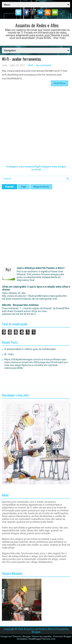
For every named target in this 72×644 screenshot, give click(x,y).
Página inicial (36, 168)
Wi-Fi (31, 65)
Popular (10, 187)
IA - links (9, 354)
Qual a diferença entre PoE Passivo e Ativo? (41, 268)
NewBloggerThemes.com (42, 639)
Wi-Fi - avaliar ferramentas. (22, 59)
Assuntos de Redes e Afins (37, 25)
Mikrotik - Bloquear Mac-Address (20, 305)
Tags (24, 187)
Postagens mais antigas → (54, 167)
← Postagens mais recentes (19, 167)
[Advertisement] (36, 126)
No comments (44, 65)
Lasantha (47, 636)
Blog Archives (41, 187)
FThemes (16, 636)
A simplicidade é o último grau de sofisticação (30, 349)
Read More (60, 83)
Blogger (36, 632)
